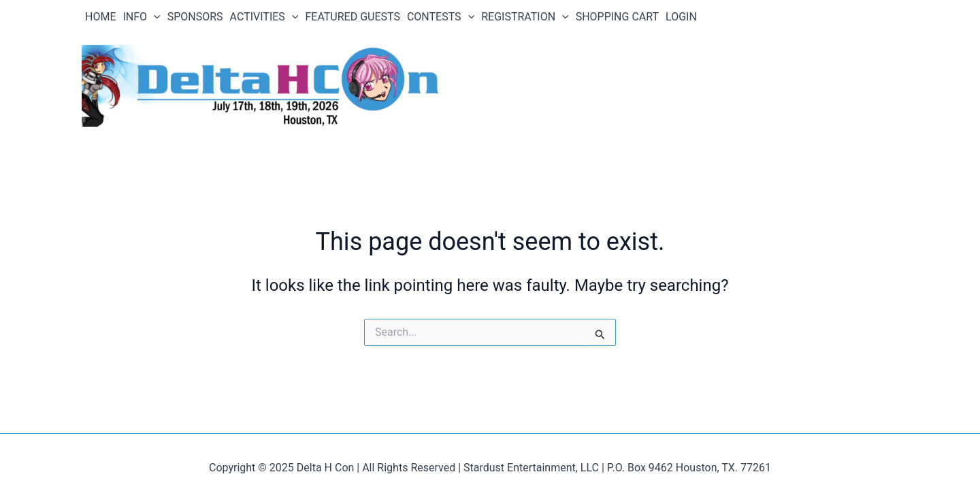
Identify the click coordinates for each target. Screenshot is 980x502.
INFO (141, 17)
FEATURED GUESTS (353, 17)
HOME (100, 17)
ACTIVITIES (264, 17)
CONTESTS (441, 17)
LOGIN (681, 17)
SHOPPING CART (617, 17)
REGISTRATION (525, 17)
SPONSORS (195, 17)
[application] (154, 17)
